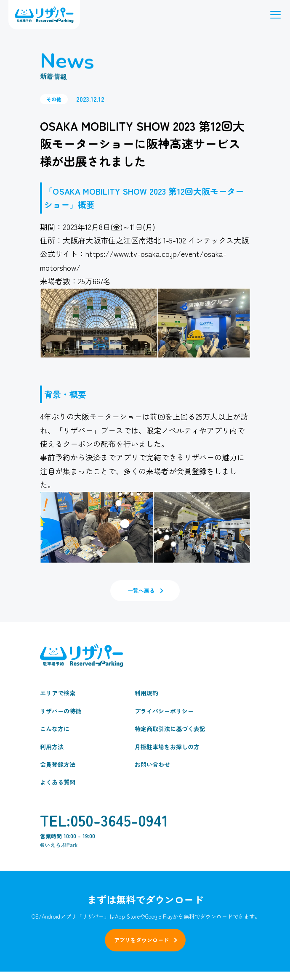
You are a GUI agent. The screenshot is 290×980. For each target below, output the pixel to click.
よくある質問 (58, 782)
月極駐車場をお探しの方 (167, 747)
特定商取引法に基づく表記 (170, 729)
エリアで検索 (58, 693)
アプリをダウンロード (141, 940)
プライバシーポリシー (164, 711)
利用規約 (146, 693)
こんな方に (55, 729)
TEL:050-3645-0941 (104, 820)
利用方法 (52, 747)
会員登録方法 (58, 764)
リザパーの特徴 (61, 711)
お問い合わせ (152, 764)
